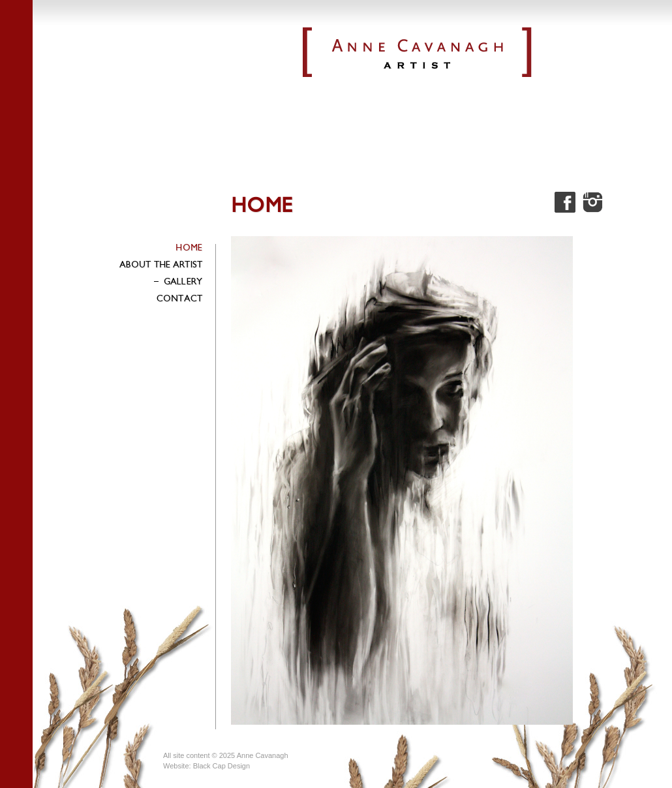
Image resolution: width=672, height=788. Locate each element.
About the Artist (161, 265)
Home (189, 248)
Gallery (177, 281)
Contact (179, 298)
